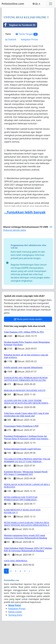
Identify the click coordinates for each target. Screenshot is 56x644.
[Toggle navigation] (51, 4)
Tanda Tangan (26, 34)
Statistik (11, 39)
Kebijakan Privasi (29, 39)
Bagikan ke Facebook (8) (19, 25)
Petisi (8, 34)
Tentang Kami (15, 615)
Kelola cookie (15, 612)
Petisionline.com (13, 4)
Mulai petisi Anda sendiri (28, 319)
